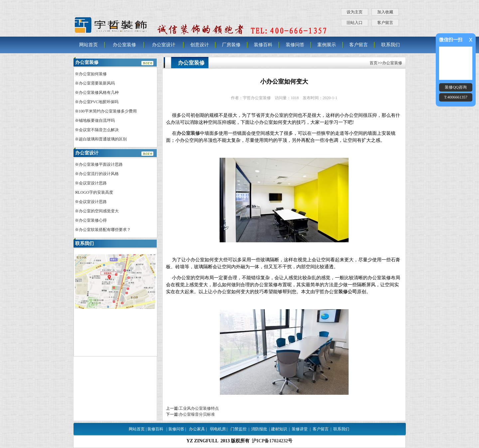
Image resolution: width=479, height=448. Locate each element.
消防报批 (259, 429)
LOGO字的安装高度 (96, 192)
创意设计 (200, 45)
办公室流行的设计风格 (99, 174)
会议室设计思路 (93, 183)
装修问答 (295, 45)
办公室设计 (164, 45)
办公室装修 (124, 45)
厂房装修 (231, 45)
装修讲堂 (300, 429)
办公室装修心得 (93, 220)
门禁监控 (239, 429)
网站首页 (88, 45)
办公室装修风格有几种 (99, 93)
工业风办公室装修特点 (199, 408)
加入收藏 (385, 12)
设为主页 (355, 12)
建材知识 (279, 429)
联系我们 (391, 45)
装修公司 (348, 292)
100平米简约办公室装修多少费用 (108, 111)
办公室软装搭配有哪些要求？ (105, 230)
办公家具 (197, 429)
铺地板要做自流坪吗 (97, 120)
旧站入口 (355, 23)
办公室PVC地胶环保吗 (99, 102)
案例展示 (327, 45)
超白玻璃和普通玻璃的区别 (103, 139)
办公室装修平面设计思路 (101, 164)
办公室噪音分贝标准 (197, 414)
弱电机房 (218, 429)
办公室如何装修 (93, 74)
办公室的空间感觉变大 (99, 211)
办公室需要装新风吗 (97, 83)
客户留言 (385, 23)
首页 (374, 63)
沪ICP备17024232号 (272, 441)
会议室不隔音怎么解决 (99, 130)
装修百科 (263, 45)
